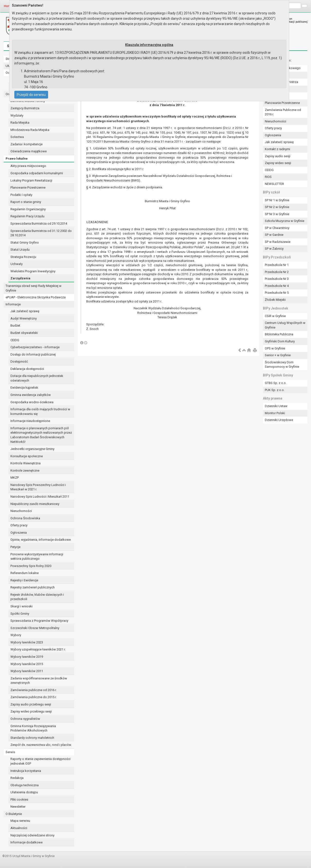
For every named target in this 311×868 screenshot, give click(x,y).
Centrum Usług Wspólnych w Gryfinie (285, 325)
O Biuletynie (14, 814)
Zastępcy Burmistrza (25, 108)
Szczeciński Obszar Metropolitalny (35, 628)
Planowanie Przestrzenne (28, 187)
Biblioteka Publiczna (279, 334)
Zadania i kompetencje (26, 144)
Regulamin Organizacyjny (28, 209)
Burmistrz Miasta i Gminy (28, 101)
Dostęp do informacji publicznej (33, 354)
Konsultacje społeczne (27, 456)
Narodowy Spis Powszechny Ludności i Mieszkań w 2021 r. (38, 487)
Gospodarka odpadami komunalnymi (37, 173)
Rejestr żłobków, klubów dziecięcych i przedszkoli (37, 597)
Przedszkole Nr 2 (277, 272)
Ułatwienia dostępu (24, 792)
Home (8, 6)
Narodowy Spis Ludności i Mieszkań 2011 (40, 497)
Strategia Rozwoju (23, 257)
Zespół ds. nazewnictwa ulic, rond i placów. (41, 745)
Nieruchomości (21, 511)
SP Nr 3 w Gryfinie (277, 214)
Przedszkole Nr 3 (277, 279)
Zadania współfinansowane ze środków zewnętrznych (39, 681)
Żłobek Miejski (275, 300)
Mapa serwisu (20, 821)
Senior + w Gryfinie (278, 355)
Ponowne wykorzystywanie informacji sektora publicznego (37, 557)
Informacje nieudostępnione (30, 421)
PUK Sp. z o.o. (275, 390)
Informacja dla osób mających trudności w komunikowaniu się (40, 411)
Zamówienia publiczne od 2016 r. (34, 690)
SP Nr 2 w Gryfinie (277, 207)
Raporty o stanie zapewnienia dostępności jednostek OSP (40, 761)
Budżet (15, 325)
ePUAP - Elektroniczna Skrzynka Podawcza (36, 297)
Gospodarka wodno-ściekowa (32, 402)
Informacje (13, 304)
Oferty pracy (19, 525)
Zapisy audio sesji (278, 156)
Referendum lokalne (25, 573)
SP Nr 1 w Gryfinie (277, 200)
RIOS (268, 177)
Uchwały (17, 264)
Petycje (15, 547)
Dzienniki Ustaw (276, 406)
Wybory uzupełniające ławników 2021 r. (38, 649)
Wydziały (17, 115)
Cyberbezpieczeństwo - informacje (35, 347)
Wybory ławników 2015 (27, 664)
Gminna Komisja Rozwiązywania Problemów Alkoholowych (33, 728)
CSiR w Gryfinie (275, 316)
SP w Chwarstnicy (277, 228)
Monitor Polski (275, 413)
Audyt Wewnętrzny (24, 318)
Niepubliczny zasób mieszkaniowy (35, 504)
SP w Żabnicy (274, 249)
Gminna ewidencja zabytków (31, 395)
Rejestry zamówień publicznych (33, 587)
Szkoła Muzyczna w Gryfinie (285, 221)
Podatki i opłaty (21, 195)
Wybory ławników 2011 (27, 671)
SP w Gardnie (274, 235)
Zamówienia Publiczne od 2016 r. (283, 112)
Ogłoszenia (19, 533)
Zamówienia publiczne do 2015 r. (34, 697)
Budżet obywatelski (24, 333)
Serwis (10, 752)
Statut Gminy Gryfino (25, 242)
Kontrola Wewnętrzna (26, 463)
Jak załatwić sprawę (25, 311)
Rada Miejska (20, 123)
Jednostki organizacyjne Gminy (32, 449)
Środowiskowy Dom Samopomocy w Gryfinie (282, 365)
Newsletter (18, 807)
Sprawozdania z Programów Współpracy (39, 621)
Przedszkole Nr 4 (277, 286)
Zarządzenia (20, 278)
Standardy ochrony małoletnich (32, 738)
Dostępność (19, 361)
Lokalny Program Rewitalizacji (31, 180)
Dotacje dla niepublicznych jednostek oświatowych (37, 378)
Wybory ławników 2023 (27, 642)
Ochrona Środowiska (25, 518)
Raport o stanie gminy (26, 202)
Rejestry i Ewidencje (24, 580)
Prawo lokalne (17, 159)
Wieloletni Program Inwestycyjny (33, 271)
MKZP (15, 478)
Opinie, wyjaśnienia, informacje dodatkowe (41, 540)
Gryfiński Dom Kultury (280, 341)
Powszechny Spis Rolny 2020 (31, 566)
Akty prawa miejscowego (28, 166)
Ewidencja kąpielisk (24, 388)
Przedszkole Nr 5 (277, 293)
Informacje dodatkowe (26, 842)
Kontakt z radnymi (277, 149)
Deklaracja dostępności (27, 369)
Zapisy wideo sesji (278, 163)
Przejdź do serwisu (31, 95)
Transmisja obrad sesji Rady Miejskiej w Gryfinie (34, 288)
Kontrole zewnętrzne (25, 471)
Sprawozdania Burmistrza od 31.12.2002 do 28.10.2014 (41, 233)
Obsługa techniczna (25, 785)
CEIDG (15, 340)
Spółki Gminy (20, 614)
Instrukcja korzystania (26, 771)
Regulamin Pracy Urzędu (27, 216)
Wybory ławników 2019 (27, 657)
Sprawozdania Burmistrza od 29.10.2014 (39, 224)
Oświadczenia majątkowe (29, 151)
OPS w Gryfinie (275, 348)
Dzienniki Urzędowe (279, 420)
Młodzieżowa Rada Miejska (30, 130)
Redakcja (17, 778)
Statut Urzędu (20, 250)
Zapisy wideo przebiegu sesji (31, 711)
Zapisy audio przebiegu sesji (31, 704)
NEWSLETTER (274, 184)
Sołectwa (17, 137)
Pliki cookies (19, 799)
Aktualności (19, 828)
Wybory (16, 635)
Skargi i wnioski (22, 606)
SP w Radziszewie (278, 242)
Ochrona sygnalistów (25, 719)
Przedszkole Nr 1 (277, 265)
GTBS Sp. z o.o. (276, 383)
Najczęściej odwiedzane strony (32, 835)
